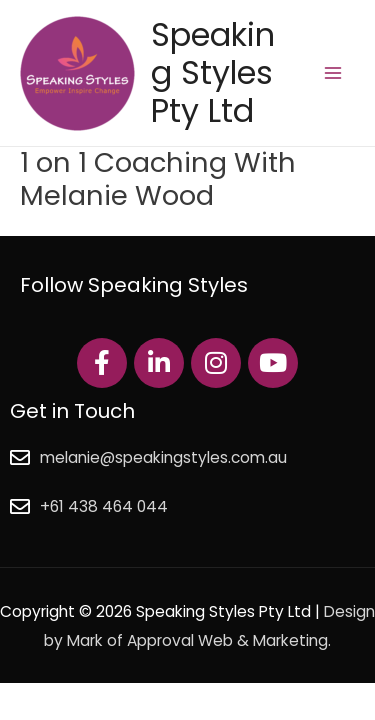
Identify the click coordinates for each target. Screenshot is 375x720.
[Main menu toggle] (333, 72)
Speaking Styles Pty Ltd (213, 73)
